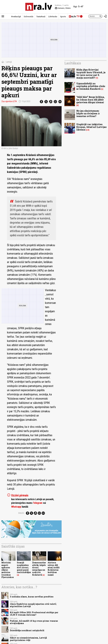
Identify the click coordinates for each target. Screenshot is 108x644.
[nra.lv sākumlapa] (39, 7)
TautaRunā (41, 16)
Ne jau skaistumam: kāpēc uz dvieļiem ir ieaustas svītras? (88, 113)
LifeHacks (53, 16)
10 (88, 130)
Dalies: (21, 513)
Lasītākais (73, 63)
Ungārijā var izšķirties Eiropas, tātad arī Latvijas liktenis (91, 127)
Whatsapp (16, 507)
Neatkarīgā (16, 16)
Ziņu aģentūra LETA (9, 101)
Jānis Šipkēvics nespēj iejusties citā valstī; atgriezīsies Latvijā (33, 605)
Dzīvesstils (29, 16)
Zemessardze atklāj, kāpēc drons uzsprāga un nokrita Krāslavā (39, 569)
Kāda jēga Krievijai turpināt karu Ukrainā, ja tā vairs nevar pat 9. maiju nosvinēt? (91, 74)
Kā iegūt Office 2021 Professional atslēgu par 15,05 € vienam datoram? (34, 614)
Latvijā (9, 62)
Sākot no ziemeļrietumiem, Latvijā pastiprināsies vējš (28, 639)
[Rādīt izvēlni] (3, 16)
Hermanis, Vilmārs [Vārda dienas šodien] (63, 8)
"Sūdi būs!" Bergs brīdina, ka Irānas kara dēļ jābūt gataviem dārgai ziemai (90, 100)
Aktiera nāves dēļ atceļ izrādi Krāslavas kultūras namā (54, 569)
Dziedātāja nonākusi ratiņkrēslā (27, 630)
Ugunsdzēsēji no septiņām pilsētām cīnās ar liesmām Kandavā (91, 86)
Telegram (38, 503)
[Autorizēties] (105, 16)
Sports (63, 16)
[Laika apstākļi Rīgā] (78, 7)
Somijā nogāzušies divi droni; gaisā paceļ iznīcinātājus (24, 567)
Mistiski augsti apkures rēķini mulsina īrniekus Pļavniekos (8, 570)
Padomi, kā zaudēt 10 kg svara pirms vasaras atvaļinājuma (34, 622)
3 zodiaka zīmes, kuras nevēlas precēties (32, 597)
